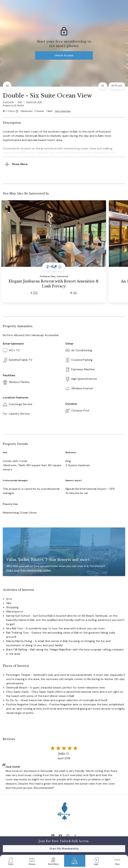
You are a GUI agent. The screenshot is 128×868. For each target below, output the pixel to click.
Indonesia (8, 102)
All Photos (117, 86)
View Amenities (63, 111)
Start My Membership (64, 849)
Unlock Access (64, 55)
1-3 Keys (10, 111)
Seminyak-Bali (34, 102)
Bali (20, 102)
